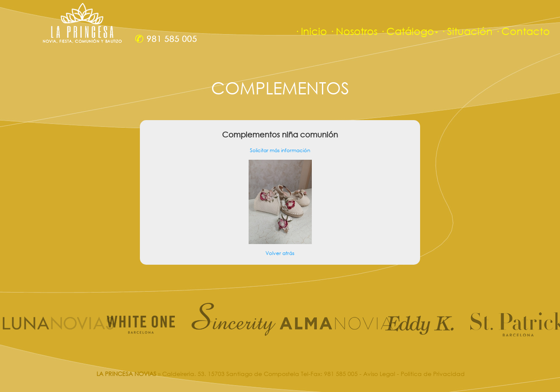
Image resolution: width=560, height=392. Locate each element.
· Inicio (311, 31)
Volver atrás (280, 253)
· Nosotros (354, 31)
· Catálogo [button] (409, 31)
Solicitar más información (280, 150)
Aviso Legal (379, 374)
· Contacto (522, 31)
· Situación (467, 31)
